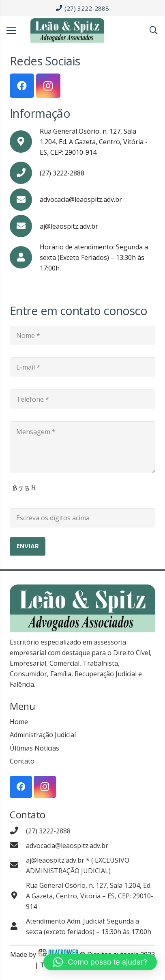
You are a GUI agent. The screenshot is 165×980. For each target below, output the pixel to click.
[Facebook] (22, 86)
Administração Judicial (43, 735)
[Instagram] (48, 86)
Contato (22, 761)
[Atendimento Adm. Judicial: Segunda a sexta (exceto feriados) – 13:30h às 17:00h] (18, 926)
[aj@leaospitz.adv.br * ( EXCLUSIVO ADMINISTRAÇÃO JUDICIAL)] (18, 865)
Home (19, 722)
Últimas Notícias (34, 748)
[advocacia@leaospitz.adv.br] (18, 846)
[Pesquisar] (154, 30)
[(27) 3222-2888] (18, 831)
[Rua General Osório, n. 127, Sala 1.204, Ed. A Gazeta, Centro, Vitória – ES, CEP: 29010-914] (18, 896)
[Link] (67, 30)
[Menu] (11, 30)
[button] (100, 962)
